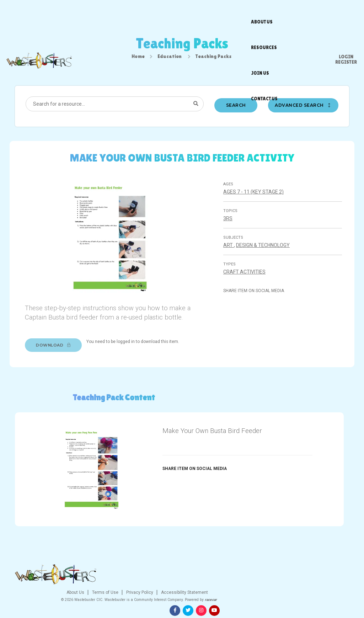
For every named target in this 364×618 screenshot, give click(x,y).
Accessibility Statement (227, 591)
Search (236, 115)
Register (346, 14)
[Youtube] (344, 592)
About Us (118, 591)
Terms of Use (148, 591)
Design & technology (265, 258)
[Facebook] (304, 592)
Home (138, 59)
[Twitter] (317, 592)
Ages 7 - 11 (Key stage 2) (255, 205)
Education (170, 59)
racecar (254, 598)
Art (230, 258)
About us (153, 13)
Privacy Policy (182, 591)
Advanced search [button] (305, 115)
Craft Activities (246, 285)
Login (346, 9)
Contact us (239, 13)
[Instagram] (331, 592)
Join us (211, 13)
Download (58, 368)
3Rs (230, 232)
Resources (183, 13)
